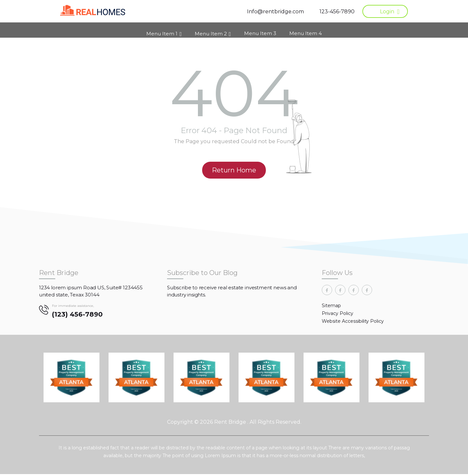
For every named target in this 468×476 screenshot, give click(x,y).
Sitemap (331, 307)
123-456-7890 (337, 12)
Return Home (234, 172)
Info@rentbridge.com (275, 12)
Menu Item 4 (305, 31)
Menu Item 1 (162, 31)
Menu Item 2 (211, 31)
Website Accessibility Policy (353, 323)
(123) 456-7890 (77, 316)
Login (387, 12)
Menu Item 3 (260, 31)
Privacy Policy (338, 315)
